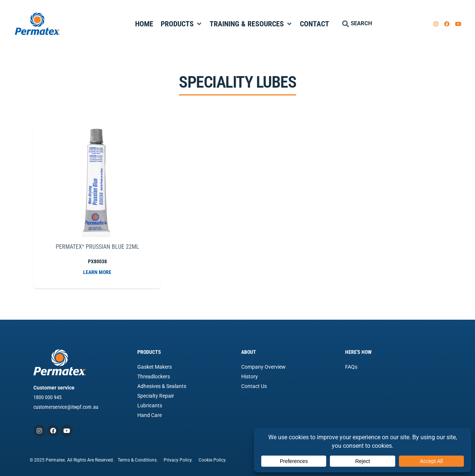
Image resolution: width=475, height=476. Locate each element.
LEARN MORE (97, 272)
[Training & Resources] (251, 24)
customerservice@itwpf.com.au (66, 407)
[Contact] (315, 24)
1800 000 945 (47, 397)
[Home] (144, 24)
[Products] (181, 24)
